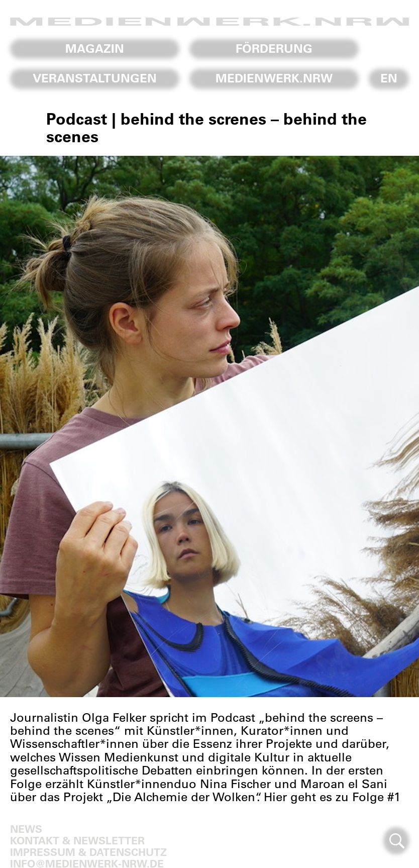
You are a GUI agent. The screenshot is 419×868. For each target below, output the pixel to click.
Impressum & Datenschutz (88, 852)
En (389, 78)
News (26, 829)
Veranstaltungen (95, 78)
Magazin (95, 48)
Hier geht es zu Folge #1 (332, 796)
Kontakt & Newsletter (77, 840)
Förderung (274, 48)
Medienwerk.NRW (274, 78)
